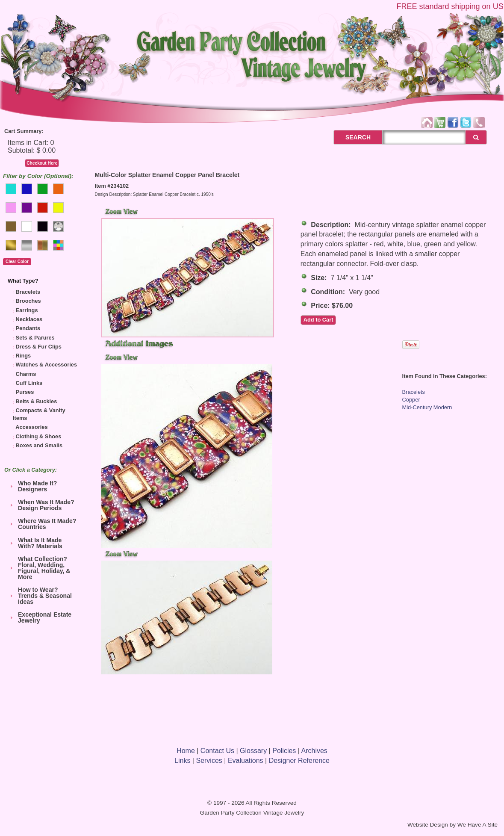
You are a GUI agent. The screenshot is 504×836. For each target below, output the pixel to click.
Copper (411, 400)
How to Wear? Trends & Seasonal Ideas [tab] (40, 596)
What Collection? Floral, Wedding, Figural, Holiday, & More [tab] (39, 568)
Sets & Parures (35, 338)
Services (209, 761)
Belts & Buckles (37, 401)
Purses (25, 392)
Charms (26, 374)
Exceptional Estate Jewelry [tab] (40, 617)
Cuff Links (29, 383)
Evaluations (246, 761)
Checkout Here (42, 163)
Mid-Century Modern (427, 407)
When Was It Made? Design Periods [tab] (41, 505)
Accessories (31, 427)
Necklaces (29, 319)
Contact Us (217, 751)
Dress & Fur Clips (39, 347)
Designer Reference (299, 761)
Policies (284, 751)
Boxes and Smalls (39, 445)
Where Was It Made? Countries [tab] (42, 524)
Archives (314, 751)
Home (186, 751)
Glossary (253, 751)
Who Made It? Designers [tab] (32, 486)
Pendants (28, 328)
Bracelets (28, 292)
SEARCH (349, 137)
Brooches (28, 301)
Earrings (27, 310)
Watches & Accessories (46, 365)
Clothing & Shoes (39, 436)
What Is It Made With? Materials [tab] (35, 543)
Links (182, 761)
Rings (24, 356)
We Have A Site (477, 825)
